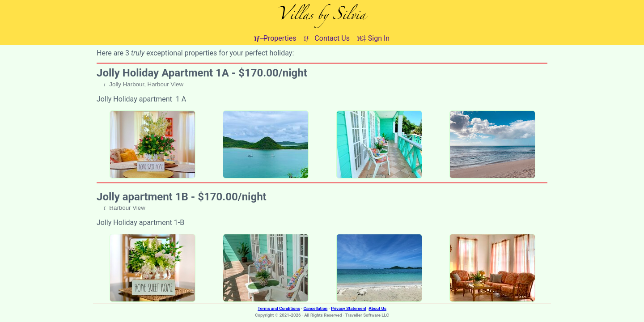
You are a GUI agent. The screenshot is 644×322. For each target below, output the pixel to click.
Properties (275, 38)
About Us (377, 308)
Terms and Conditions (279, 308)
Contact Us (327, 38)
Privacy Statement (349, 308)
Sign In (373, 38)
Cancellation (315, 308)
